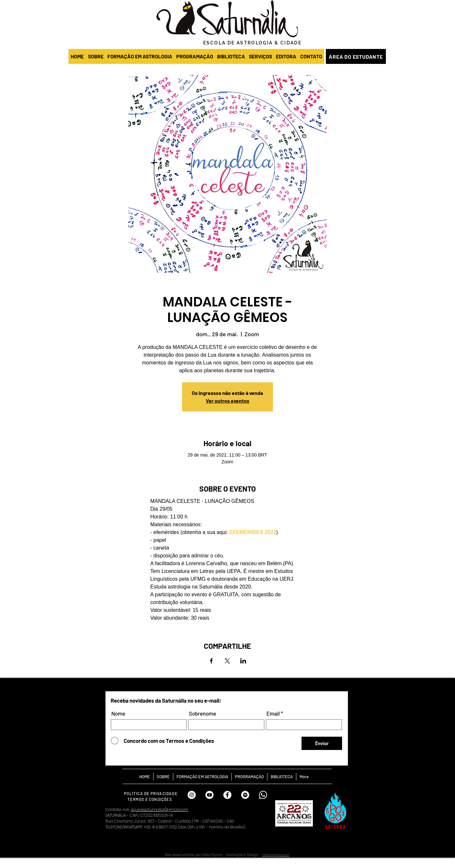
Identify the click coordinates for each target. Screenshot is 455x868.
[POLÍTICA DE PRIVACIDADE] (151, 793)
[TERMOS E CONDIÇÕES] (150, 799)
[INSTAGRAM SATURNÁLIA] (192, 795)
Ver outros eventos (228, 401)
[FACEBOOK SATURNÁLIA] (227, 795)
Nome (118, 713)
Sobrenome (203, 713)
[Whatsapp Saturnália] (263, 795)
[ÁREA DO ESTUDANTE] (356, 56)
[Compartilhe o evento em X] (227, 661)
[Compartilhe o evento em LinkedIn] (243, 661)
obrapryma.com (276, 855)
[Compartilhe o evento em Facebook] (211, 661)
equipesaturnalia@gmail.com (160, 809)
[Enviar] (322, 743)
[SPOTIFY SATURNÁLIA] (245, 795)
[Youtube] (209, 795)
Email (273, 713)
